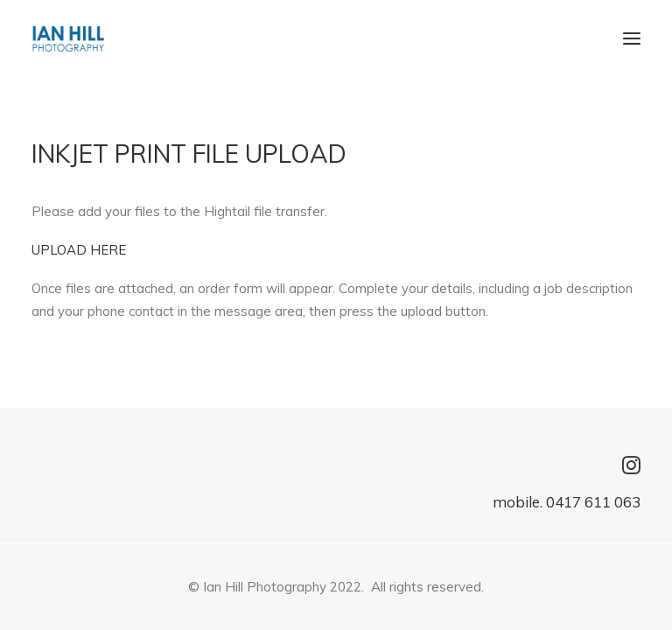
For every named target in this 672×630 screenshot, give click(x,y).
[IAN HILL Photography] (68, 38)
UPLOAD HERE (79, 250)
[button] (632, 38)
